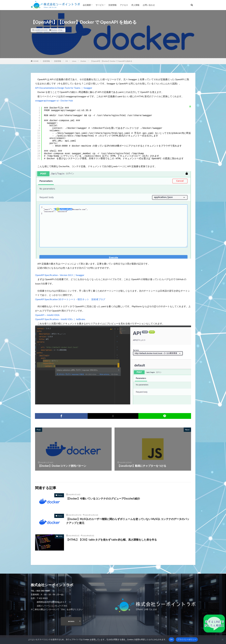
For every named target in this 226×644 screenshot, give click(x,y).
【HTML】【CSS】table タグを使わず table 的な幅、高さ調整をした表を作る (111, 540)
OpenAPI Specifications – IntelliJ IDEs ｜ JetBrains (60, 319)
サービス (100, 5)
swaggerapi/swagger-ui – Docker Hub (54, 100)
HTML (60, 30)
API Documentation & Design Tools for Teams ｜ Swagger (64, 88)
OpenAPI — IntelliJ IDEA (47, 315)
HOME (36, 61)
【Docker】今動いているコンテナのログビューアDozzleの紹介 (103, 498)
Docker (54, 30)
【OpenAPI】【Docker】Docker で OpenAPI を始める (111, 61)
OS (67, 61)
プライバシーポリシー (187, 639)
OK (171, 639)
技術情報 (112, 5)
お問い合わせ (149, 5)
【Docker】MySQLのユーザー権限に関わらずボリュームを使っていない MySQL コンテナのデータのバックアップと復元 (128, 521)
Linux (74, 61)
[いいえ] (222, 640)
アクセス (124, 5)
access (71, 621)
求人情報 (135, 5)
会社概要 (87, 5)
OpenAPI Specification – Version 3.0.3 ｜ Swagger (60, 275)
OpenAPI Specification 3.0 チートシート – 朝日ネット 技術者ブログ (70, 299)
